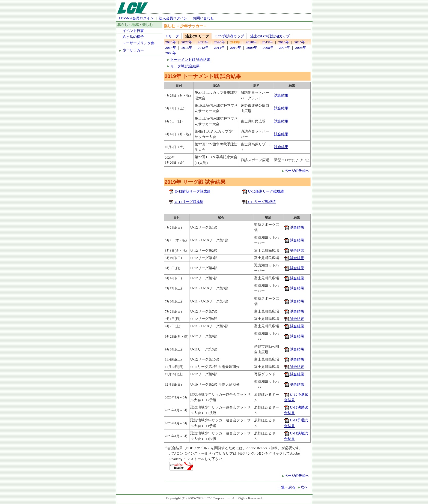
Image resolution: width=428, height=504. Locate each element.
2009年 (252, 48)
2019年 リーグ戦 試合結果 (195, 182)
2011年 (219, 48)
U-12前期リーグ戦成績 (190, 191)
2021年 (203, 42)
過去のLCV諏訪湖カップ (270, 36)
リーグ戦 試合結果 (185, 66)
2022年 (187, 42)
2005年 (171, 53)
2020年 (219, 42)
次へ (303, 487)
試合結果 (281, 95)
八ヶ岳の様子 (133, 37)
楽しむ (170, 26)
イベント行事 (133, 31)
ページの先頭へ (295, 171)
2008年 (268, 48)
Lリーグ (173, 36)
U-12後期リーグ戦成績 (263, 191)
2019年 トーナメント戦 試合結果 (203, 76)
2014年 (171, 48)
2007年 (284, 48)
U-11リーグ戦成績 (186, 202)
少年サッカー (133, 50)
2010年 (236, 48)
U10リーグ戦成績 (259, 202)
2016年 (284, 42)
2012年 (203, 48)
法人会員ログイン (173, 18)
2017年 (267, 42)
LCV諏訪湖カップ (230, 36)
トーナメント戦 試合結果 (190, 60)
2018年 (251, 42)
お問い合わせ (203, 18)
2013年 (187, 48)
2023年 (171, 42)
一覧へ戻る (286, 487)
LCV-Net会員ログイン (136, 18)
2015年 (300, 42)
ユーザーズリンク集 (139, 43)
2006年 (301, 48)
